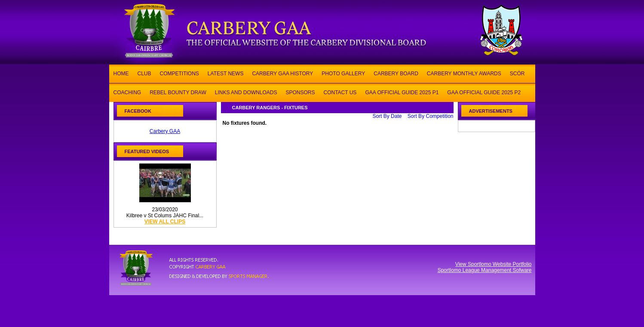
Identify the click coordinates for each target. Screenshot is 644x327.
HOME (121, 73)
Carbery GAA (165, 131)
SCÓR (517, 73)
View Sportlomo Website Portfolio (494, 264)
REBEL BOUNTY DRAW (178, 92)
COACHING (127, 92)
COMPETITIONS (179, 73)
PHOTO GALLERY (343, 73)
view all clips (165, 222)
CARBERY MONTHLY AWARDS (464, 73)
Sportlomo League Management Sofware (485, 270)
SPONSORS (300, 92)
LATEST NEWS (226, 73)
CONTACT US (340, 92)
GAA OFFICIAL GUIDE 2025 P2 (484, 92)
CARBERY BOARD (396, 73)
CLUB (144, 73)
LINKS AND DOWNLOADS (246, 92)
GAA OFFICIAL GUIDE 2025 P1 (402, 92)
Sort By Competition (431, 116)
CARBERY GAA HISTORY (282, 73)
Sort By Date (387, 116)
